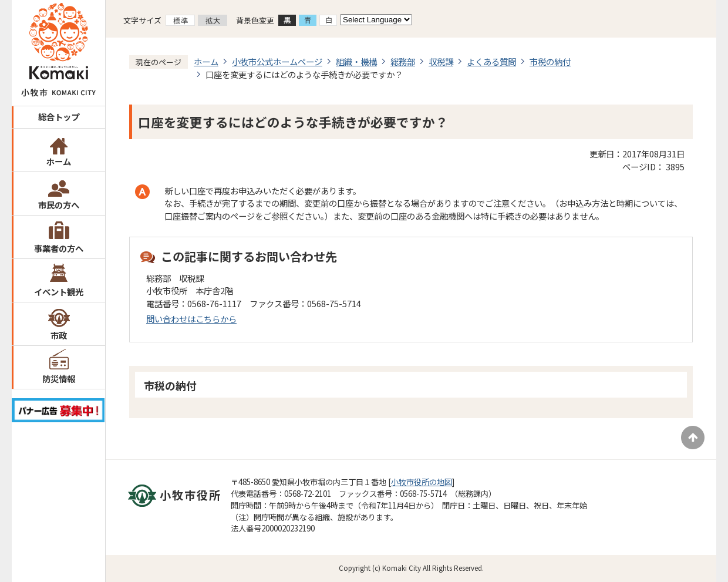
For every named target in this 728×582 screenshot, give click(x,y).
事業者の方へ (59, 248)
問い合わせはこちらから (191, 319)
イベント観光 (59, 292)
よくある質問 (491, 61)
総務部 (403, 61)
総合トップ (59, 117)
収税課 (441, 61)
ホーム (59, 161)
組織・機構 (356, 61)
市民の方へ (59, 205)
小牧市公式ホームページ (277, 61)
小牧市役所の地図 (422, 482)
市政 (59, 335)
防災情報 (59, 379)
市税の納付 (550, 61)
